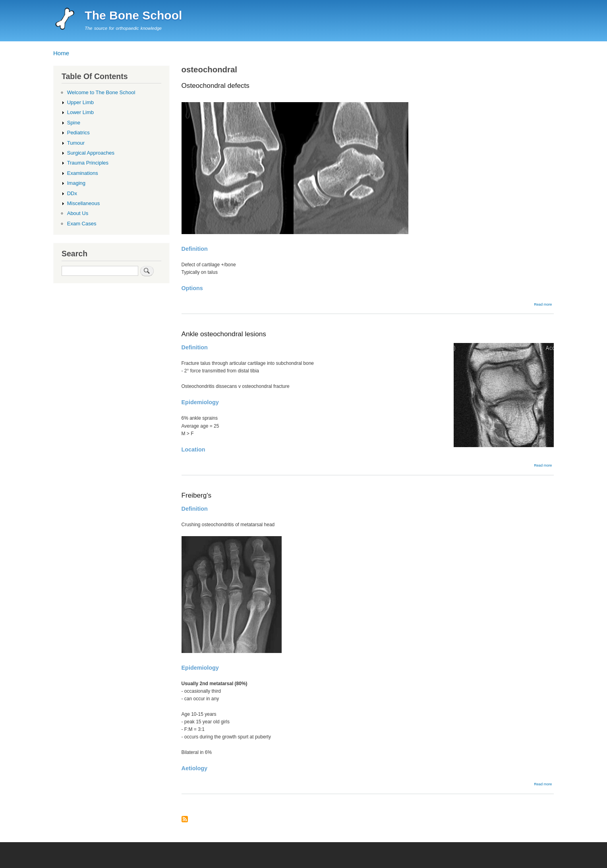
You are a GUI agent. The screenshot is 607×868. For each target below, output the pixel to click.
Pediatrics (78, 133)
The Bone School (133, 15)
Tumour (76, 143)
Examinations (83, 173)
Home (61, 53)
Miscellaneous (83, 203)
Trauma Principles (88, 163)
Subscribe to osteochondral (185, 820)
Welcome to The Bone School (101, 92)
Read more (543, 304)
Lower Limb (80, 112)
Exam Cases (82, 224)
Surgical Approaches (91, 153)
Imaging (76, 183)
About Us (78, 213)
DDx (72, 193)
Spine (74, 123)
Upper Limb (80, 102)
